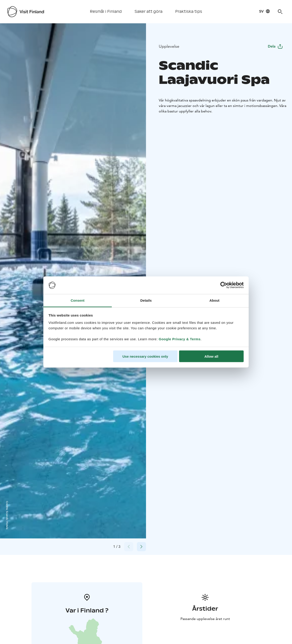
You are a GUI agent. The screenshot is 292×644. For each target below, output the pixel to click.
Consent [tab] (78, 300)
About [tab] (214, 300)
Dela (275, 46)
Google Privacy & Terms (180, 339)
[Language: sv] (265, 11)
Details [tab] (146, 300)
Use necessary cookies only (145, 356)
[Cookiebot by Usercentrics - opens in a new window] (224, 285)
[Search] (280, 12)
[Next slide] (141, 547)
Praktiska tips (189, 12)
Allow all (211, 356)
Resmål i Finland (106, 12)
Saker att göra (149, 12)
